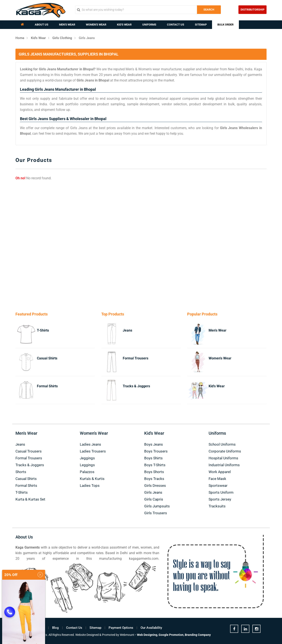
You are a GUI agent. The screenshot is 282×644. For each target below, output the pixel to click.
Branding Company (198, 635)
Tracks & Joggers (136, 386)
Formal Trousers (136, 358)
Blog (55, 628)
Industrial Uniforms (224, 465)
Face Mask (217, 479)
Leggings (87, 465)
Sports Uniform (221, 492)
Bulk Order (225, 25)
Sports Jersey (220, 499)
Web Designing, (147, 635)
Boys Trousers (156, 451)
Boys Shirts (153, 458)
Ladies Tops (90, 486)
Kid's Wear (124, 25)
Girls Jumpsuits (157, 506)
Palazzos (87, 472)
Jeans (127, 330)
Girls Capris (154, 499)
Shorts (21, 472)
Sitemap (201, 25)
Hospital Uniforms (223, 458)
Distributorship (252, 10)
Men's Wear (67, 25)
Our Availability (151, 628)
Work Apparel (220, 472)
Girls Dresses (155, 486)
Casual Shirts (47, 358)
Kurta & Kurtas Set (30, 499)
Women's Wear (96, 25)
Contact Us (176, 25)
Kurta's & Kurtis (92, 479)
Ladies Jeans (90, 444)
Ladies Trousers (93, 451)
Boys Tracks (154, 479)
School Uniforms (222, 444)
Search (209, 10)
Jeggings (87, 458)
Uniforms (149, 25)
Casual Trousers (29, 451)
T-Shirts (43, 330)
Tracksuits (217, 506)
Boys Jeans (154, 444)
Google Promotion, (171, 635)
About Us (42, 25)
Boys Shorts (154, 472)
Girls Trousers (156, 513)
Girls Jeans (153, 492)
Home (20, 38)
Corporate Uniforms (225, 451)
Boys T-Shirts (155, 465)
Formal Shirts (47, 386)
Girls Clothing (62, 38)
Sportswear (218, 486)
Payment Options (121, 628)
